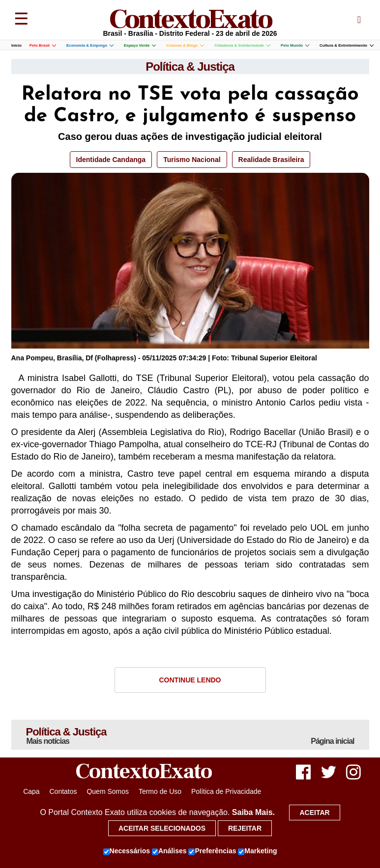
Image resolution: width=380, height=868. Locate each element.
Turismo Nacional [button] (192, 160)
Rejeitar (245, 828)
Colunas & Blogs (185, 45)
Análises (169, 851)
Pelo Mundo (295, 45)
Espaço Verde (140, 45)
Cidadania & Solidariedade (242, 45)
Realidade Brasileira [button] (271, 160)
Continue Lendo (190, 680)
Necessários (127, 851)
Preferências (212, 851)
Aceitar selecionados (162, 828)
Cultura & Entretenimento (346, 45)
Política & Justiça (190, 67)
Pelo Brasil (43, 45)
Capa (31, 791)
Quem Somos (108, 791)
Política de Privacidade (226, 791)
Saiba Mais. (253, 812)
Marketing (257, 851)
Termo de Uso (160, 791)
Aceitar (314, 813)
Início (16, 45)
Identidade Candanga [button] (111, 160)
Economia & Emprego (90, 45)
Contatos (63, 791)
